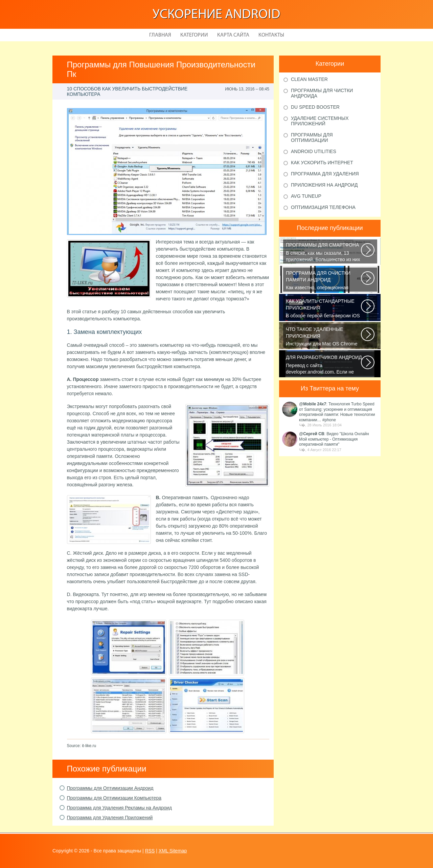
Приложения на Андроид (324, 185)
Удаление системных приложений (320, 121)
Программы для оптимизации (312, 137)
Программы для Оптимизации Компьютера (114, 798)
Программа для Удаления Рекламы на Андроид (119, 808)
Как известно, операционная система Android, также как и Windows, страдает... (324, 281)
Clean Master (309, 79)
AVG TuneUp (306, 196)
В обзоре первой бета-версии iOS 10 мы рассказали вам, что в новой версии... (324, 309)
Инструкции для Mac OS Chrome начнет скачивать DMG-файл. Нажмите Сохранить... (324, 337)
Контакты (271, 35)
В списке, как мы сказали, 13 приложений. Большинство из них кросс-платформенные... (324, 253)
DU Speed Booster (315, 107)
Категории (194, 35)
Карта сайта (233, 35)
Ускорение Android (216, 15)
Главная (160, 35)
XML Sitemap (173, 851)
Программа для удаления (325, 174)
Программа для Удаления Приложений (110, 818)
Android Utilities (314, 151)
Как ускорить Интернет (322, 163)
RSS (150, 851)
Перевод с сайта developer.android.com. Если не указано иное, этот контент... (324, 365)
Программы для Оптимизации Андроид (110, 788)
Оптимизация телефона (323, 207)
